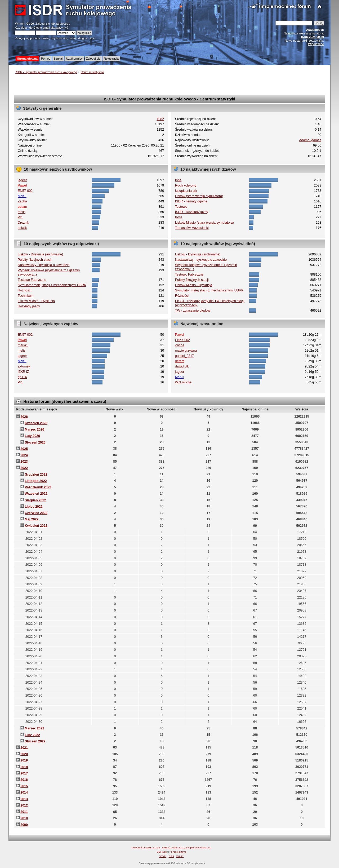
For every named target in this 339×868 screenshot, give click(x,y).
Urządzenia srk (186, 191)
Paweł (22, 185)
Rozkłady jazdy (29, 306)
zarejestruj (63, 24)
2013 (24, 799)
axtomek (24, 366)
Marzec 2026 (34, 429)
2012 (24, 805)
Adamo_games (310, 140)
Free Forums (179, 852)
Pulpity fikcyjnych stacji (35, 260)
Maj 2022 (32, 519)
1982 (160, 119)
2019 (24, 760)
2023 (24, 462)
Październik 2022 (38, 487)
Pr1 (20, 217)
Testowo (181, 207)
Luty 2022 (32, 735)
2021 (24, 748)
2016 (24, 780)
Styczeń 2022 (35, 741)
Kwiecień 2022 (36, 526)
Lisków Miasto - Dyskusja (36, 301)
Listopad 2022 (36, 481)
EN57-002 (25, 191)
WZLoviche (183, 382)
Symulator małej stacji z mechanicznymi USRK (52, 285)
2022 (24, 468)
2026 (24, 417)
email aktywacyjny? (55, 28)
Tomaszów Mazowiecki (192, 228)
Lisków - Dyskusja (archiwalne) (40, 254)
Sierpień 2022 (35, 500)
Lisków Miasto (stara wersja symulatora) (204, 223)
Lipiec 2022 (34, 507)
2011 (24, 812)
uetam (22, 207)
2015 (24, 786)
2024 (24, 455)
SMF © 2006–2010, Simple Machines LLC (187, 847)
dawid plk (182, 366)
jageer (22, 180)
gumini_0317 (184, 356)
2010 (24, 818)
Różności (24, 290)
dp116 (22, 377)
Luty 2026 (32, 436)
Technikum (26, 296)
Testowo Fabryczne (32, 280)
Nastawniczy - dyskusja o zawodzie (44, 265)
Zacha (22, 201)
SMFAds (162, 852)
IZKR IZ (23, 372)
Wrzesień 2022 (36, 494)
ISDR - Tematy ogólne (191, 201)
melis (22, 212)
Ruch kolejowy (186, 185)
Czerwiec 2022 (36, 513)
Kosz (179, 217)
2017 (24, 773)
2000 (24, 825)
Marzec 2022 (34, 728)
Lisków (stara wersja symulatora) (199, 196)
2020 (24, 754)
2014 (24, 792)
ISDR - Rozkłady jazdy (192, 212)
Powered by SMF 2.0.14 (146, 847)
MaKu (22, 196)
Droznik (23, 223)
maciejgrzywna (186, 351)
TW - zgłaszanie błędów (193, 311)
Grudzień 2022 (36, 475)
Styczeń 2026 (35, 442)
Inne (178, 180)
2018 (24, 767)
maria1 (23, 345)
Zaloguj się (43, 24)
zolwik (22, 228)
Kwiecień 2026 (36, 423)
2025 (24, 449)
